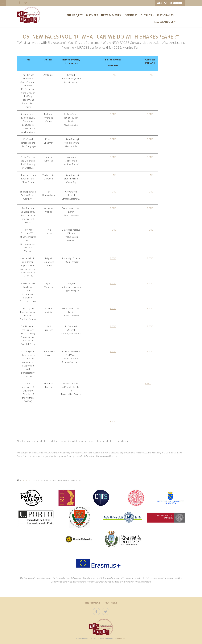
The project (75, 15)
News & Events (111, 15)
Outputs (146, 15)
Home (18, 480)
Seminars (131, 15)
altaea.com (121, 638)
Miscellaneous (164, 22)
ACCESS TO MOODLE (170, 3)
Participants (165, 15)
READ (113, 75)
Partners (92, 15)
